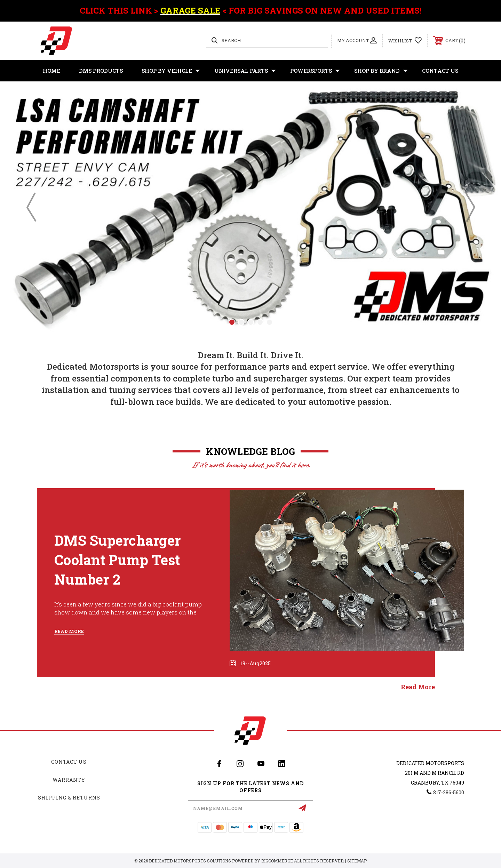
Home (51, 71)
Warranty (69, 780)
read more (418, 687)
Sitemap (357, 861)
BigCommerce (277, 861)
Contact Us (440, 71)
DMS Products (101, 71)
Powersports (315, 71)
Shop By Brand (381, 71)
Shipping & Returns (69, 798)
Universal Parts (245, 71)
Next (470, 207)
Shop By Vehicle (171, 71)
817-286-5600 (449, 792)
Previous (31, 207)
